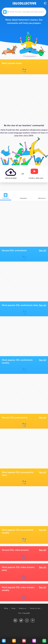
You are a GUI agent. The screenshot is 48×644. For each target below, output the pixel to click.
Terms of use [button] (35, 608)
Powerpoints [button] (23, 196)
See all (43, 250)
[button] (45, 3)
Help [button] (13, 608)
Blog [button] (6, 608)
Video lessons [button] (42, 196)
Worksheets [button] (6, 196)
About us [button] (23, 608)
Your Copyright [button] (24, 613)
